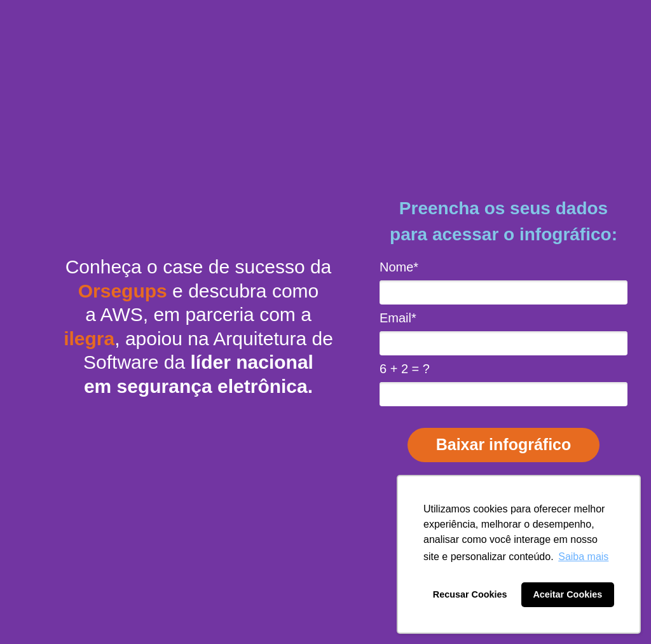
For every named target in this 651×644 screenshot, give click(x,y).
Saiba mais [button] (583, 557)
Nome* (399, 267)
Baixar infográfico (504, 444)
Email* (398, 318)
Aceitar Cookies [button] (567, 594)
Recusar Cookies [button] (470, 594)
